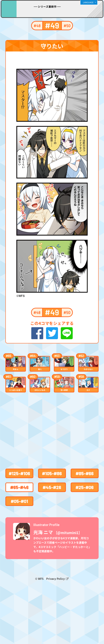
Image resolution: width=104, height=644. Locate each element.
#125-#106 (19, 520)
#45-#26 (52, 534)
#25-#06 (85, 534)
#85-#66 (85, 520)
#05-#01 (19, 548)
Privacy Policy (56, 636)
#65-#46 (19, 534)
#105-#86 (52, 520)
